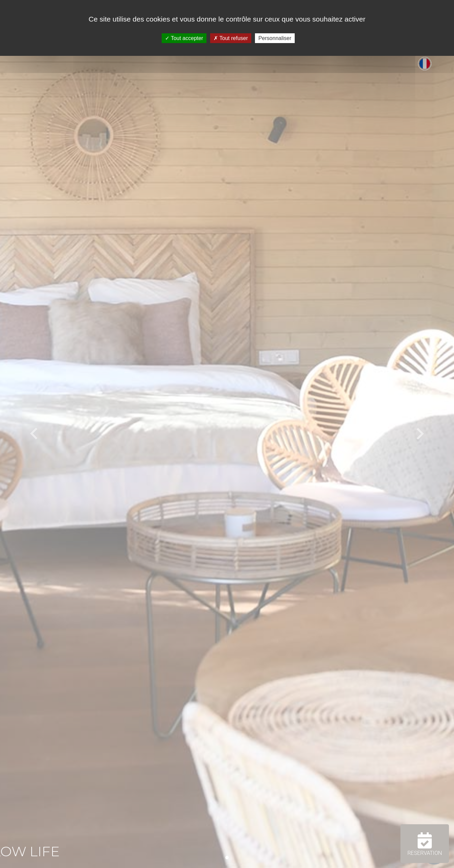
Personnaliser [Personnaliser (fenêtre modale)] (275, 38)
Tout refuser (231, 38)
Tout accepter (184, 38)
